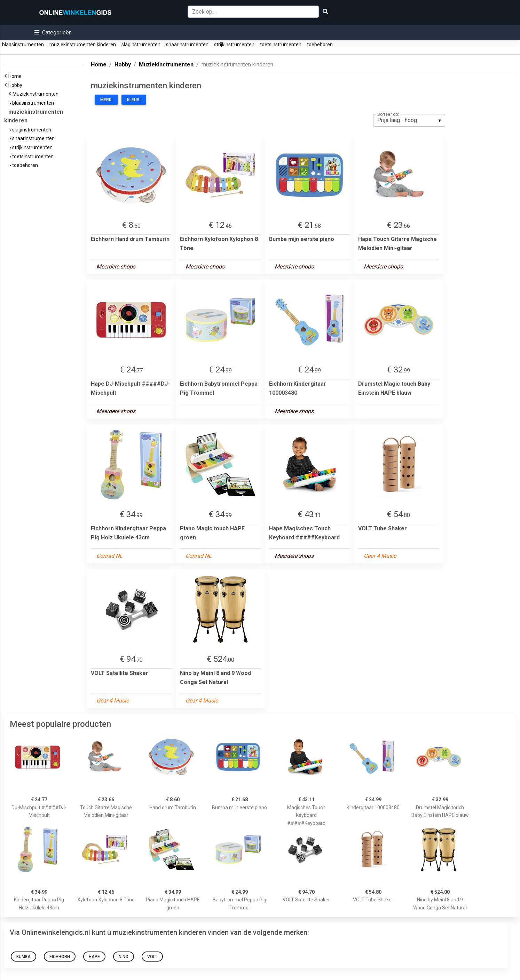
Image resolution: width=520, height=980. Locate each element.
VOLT (152, 957)
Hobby (16, 85)
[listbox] (409, 120)
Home (16, 76)
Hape (94, 957)
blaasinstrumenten (23, 45)
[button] (53, 33)
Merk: (106, 100)
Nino (124, 957)
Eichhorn (60, 957)
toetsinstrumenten (281, 45)
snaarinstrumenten (187, 45)
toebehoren (320, 45)
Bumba (23, 957)
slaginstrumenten (141, 45)
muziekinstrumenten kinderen (83, 45)
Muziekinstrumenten (37, 94)
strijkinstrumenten (234, 45)
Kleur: (134, 100)
